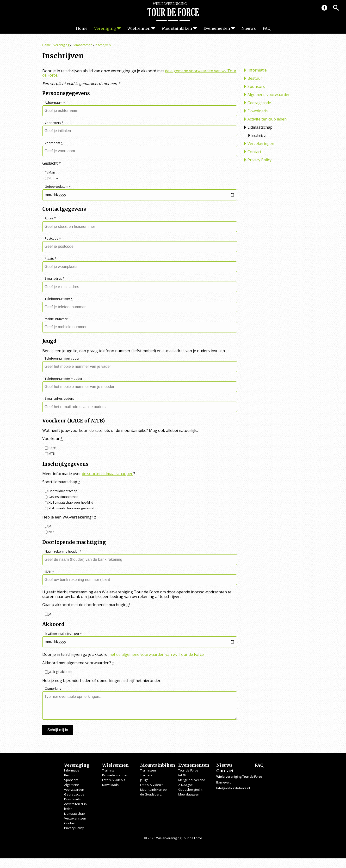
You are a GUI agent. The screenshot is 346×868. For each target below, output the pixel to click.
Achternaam (55, 103)
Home (82, 28)
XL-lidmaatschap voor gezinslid (69, 508)
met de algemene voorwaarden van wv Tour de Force (156, 654)
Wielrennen (139, 28)
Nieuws (249, 28)
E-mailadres (55, 279)
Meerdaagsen (189, 794)
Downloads (258, 111)
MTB (50, 453)
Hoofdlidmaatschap (61, 491)
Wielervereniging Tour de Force (173, 12)
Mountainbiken (177, 28)
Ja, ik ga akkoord (59, 672)
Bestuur (255, 78)
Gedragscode (259, 103)
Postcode (53, 238)
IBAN (49, 572)
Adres (50, 218)
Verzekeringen (261, 144)
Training (108, 770)
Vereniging (105, 28)
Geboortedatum (58, 187)
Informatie (257, 70)
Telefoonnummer (59, 299)
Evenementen (217, 28)
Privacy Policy (259, 160)
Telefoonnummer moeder (64, 379)
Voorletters (54, 123)
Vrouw (51, 178)
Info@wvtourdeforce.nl (233, 788)
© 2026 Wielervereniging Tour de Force (173, 838)
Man (50, 172)
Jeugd (144, 780)
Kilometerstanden (115, 775)
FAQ (266, 28)
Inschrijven (103, 45)
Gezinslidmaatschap (62, 497)
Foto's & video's (114, 780)
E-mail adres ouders (59, 399)
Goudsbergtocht (190, 790)
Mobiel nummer (56, 319)
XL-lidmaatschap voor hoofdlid (69, 502)
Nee (50, 532)
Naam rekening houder (63, 552)
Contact (254, 152)
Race (50, 448)
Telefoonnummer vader (62, 359)
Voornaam (54, 143)
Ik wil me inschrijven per (63, 634)
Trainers (146, 775)
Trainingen (148, 770)
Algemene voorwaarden (269, 95)
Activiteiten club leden (267, 119)
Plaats (50, 259)
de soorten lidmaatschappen (108, 474)
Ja (48, 526)
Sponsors (256, 86)
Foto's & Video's (152, 785)
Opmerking (53, 689)
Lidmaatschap (82, 45)
